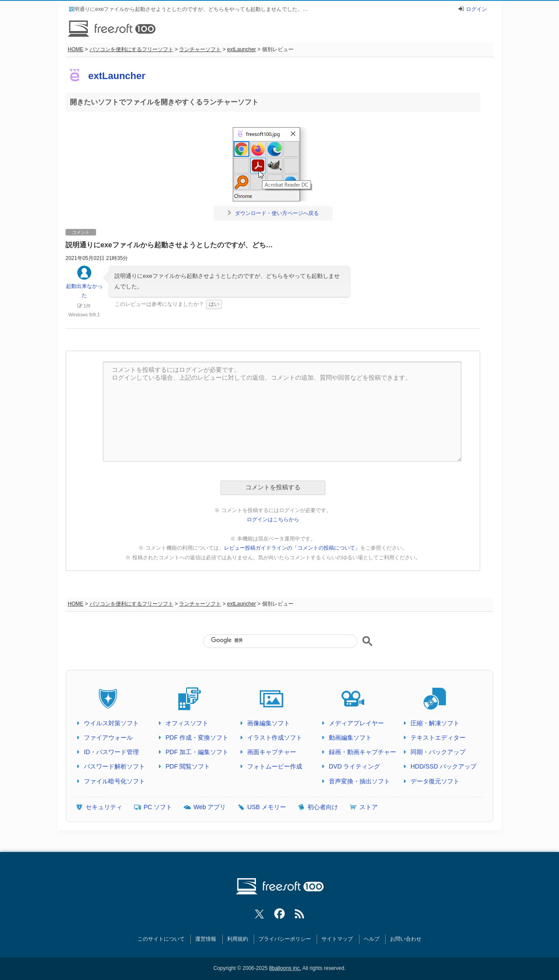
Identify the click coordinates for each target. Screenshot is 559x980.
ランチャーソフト (200, 49)
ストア (369, 807)
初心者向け (323, 807)
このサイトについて (161, 939)
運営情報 (206, 939)
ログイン (476, 9)
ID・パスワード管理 (111, 752)
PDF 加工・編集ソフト (197, 752)
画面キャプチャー (272, 752)
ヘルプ (372, 939)
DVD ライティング (354, 766)
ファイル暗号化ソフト (114, 781)
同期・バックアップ (438, 752)
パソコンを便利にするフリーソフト (131, 49)
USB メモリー (267, 807)
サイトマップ (337, 939)
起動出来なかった (84, 286)
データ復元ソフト (435, 781)
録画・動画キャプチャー (362, 752)
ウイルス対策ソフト (111, 723)
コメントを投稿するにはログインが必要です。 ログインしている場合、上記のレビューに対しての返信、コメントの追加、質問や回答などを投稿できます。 (282, 412)
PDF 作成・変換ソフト (197, 738)
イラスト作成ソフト (275, 738)
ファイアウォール (108, 738)
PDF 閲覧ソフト (188, 766)
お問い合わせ (406, 939)
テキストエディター (438, 738)
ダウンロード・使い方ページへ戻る (273, 213)
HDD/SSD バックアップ (443, 766)
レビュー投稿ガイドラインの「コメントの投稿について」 (292, 548)
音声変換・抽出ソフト (359, 781)
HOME (76, 49)
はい (214, 304)
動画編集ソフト (350, 738)
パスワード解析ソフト (114, 766)
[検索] (280, 641)
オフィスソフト (187, 723)
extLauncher (242, 49)
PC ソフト (158, 807)
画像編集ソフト (269, 723)
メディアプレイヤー (356, 723)
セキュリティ (104, 807)
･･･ (343, 304)
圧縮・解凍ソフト (435, 723)
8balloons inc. (285, 968)
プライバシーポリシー (285, 939)
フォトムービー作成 (275, 766)
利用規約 (238, 939)
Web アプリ (210, 807)
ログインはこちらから (273, 519)
